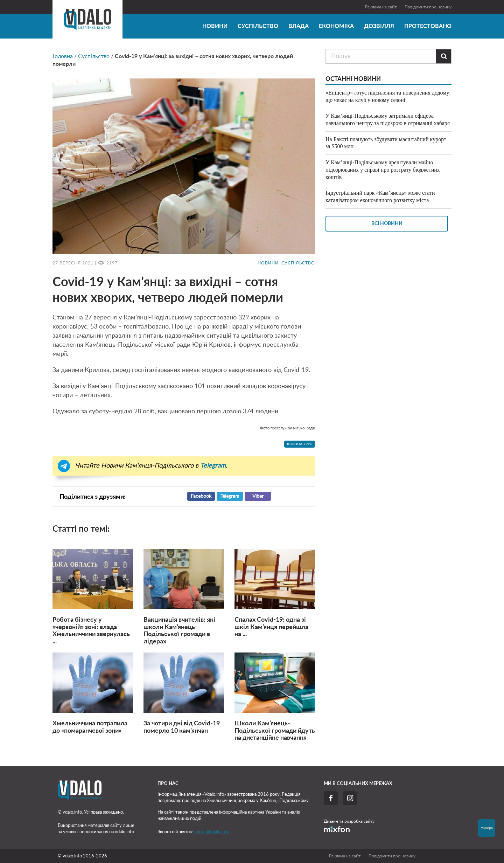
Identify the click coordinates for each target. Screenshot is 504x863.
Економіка (336, 26)
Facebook (201, 496)
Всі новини (387, 223)
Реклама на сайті (381, 7)
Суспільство (258, 26)
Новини (215, 26)
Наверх (487, 828)
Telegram (230, 496)
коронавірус (300, 444)
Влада (299, 26)
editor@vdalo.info (212, 832)
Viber (258, 496)
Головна (63, 56)
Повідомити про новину (428, 7)
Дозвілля (379, 26)
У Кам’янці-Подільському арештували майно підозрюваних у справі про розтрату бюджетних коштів (383, 170)
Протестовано (428, 26)
